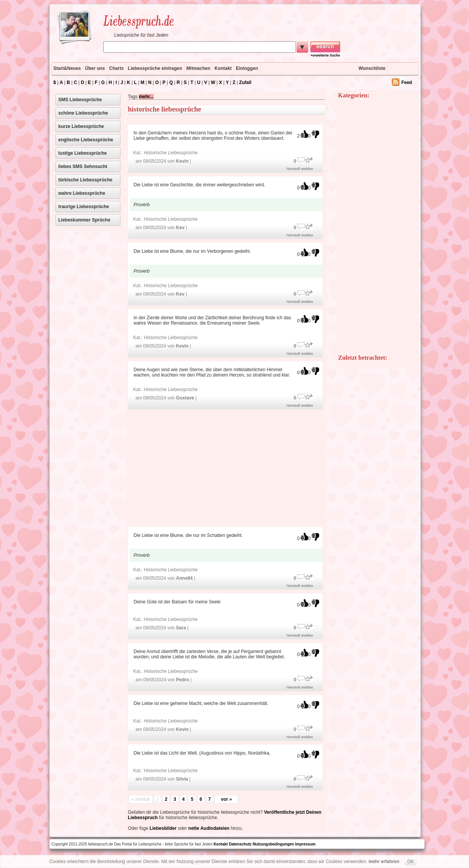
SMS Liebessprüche (80, 100)
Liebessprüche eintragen (155, 68)
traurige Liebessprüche (84, 207)
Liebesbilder (163, 828)
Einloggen (247, 68)
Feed (407, 82)
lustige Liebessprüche (83, 153)
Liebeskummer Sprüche (84, 220)
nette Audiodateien (209, 828)
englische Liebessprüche (86, 140)
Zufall (245, 82)
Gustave (185, 398)
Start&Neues (67, 68)
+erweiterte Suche (325, 55)
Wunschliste (372, 68)
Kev (180, 228)
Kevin (183, 161)
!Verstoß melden (300, 169)
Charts (117, 68)
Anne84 (184, 578)
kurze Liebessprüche (81, 126)
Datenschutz (240, 844)
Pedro (183, 680)
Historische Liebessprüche (171, 153)
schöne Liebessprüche (83, 113)
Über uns (95, 68)
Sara (181, 628)
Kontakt (223, 68)
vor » (226, 799)
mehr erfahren (384, 862)
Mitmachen (199, 68)
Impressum (305, 844)
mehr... (146, 97)
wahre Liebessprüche (82, 193)
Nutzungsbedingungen (273, 844)
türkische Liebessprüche (85, 180)
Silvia (182, 779)
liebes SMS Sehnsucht (83, 166)
